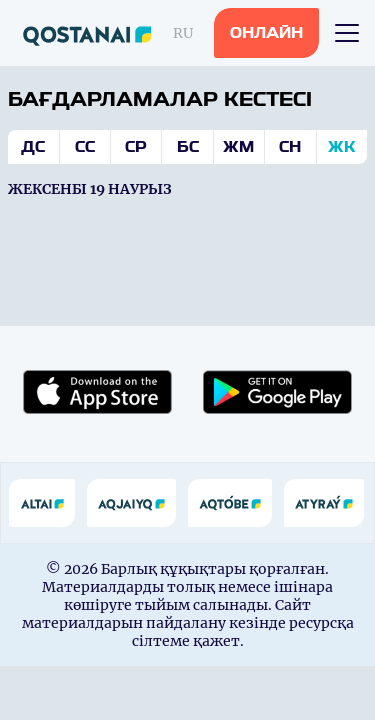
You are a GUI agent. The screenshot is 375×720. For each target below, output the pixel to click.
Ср (136, 147)
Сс (85, 147)
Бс (188, 147)
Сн (290, 147)
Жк (342, 147)
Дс (33, 147)
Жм (238, 147)
